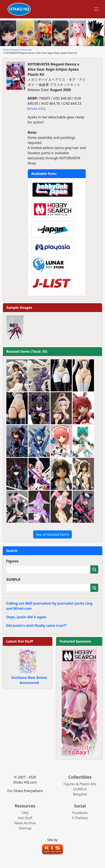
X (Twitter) (80, 818)
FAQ (25, 813)
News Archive (25, 823)
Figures (12, 561)
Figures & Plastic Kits (22, 50)
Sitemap (25, 828)
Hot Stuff (25, 818)
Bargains (80, 794)
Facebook (80, 813)
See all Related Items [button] (52, 534)
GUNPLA (13, 579)
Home (6, 50)
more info (36, 109)
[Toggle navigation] (96, 9)
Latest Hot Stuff (20, 641)
